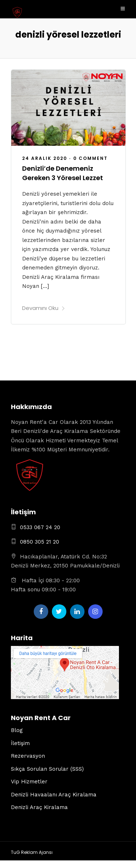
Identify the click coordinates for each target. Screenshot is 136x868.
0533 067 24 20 (40, 527)
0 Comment (90, 158)
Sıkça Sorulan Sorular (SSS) (47, 769)
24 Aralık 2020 (45, 158)
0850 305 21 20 (40, 542)
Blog (17, 730)
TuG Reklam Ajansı (32, 852)
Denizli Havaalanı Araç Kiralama (54, 795)
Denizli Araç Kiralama (39, 807)
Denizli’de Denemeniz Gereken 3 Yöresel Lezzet (63, 173)
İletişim (20, 743)
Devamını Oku (44, 308)
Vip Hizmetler (29, 782)
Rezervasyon (28, 756)
